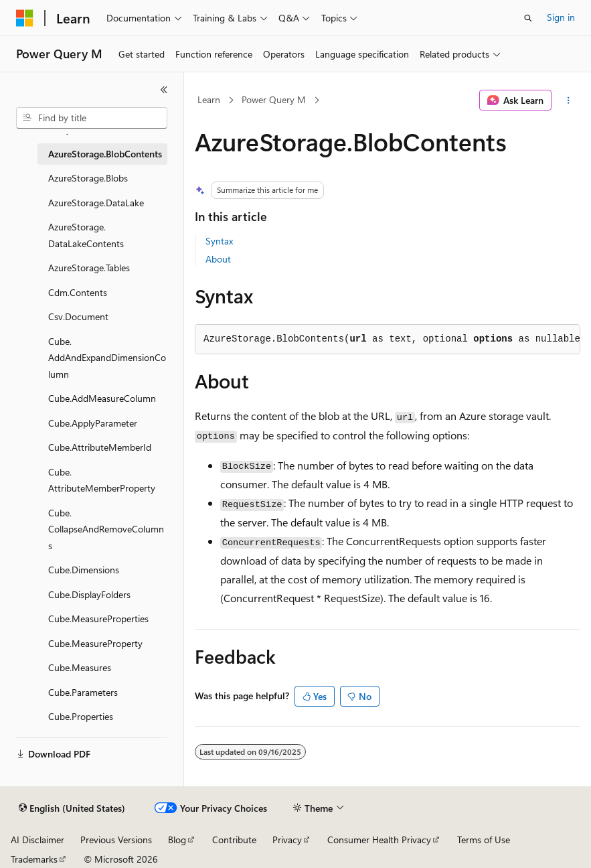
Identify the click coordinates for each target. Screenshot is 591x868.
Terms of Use (484, 840)
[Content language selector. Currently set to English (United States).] (72, 808)
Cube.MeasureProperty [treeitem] (95, 643)
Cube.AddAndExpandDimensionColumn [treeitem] (107, 358)
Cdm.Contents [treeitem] (78, 292)
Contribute (234, 840)
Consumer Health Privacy (379, 840)
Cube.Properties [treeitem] (81, 716)
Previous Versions (116, 840)
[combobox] (92, 118)
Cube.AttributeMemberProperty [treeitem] (102, 480)
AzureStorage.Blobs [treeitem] (88, 178)
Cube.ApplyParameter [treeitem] (93, 423)
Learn (209, 99)
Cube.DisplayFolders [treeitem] (89, 594)
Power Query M (274, 99)
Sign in (561, 17)
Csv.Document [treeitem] (78, 316)
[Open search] (528, 18)
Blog (177, 840)
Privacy (287, 840)
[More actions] (569, 100)
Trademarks (34, 859)
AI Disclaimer (37, 840)
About (218, 259)
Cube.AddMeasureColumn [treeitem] (102, 398)
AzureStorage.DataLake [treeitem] (96, 203)
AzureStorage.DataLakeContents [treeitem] (86, 235)
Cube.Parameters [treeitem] (83, 692)
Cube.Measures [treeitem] (80, 667)
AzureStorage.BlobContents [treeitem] (105, 154)
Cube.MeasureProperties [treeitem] (98, 619)
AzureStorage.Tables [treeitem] (89, 268)
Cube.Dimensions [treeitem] (84, 570)
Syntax (219, 241)
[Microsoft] (25, 18)
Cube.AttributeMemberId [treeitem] (100, 447)
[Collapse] (164, 90)
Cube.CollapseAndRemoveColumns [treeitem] (106, 529)
